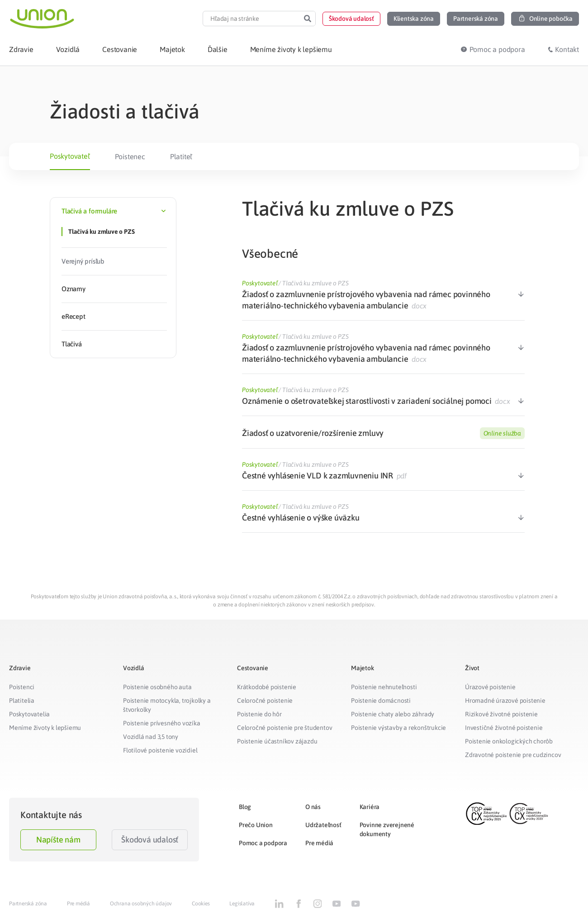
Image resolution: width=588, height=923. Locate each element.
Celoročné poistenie (265, 701)
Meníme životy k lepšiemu (45, 728)
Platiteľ (181, 156)
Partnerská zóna (28, 904)
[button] (351, 19)
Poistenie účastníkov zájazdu (277, 741)
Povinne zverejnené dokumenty (387, 829)
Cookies (201, 904)
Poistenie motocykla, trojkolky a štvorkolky (167, 705)
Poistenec (130, 156)
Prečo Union (256, 825)
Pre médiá (319, 843)
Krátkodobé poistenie (267, 687)
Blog (245, 807)
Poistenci (22, 687)
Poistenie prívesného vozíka (162, 723)
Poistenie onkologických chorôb (509, 741)
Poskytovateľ (70, 156)
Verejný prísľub (83, 261)
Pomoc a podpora (263, 843)
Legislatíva (242, 904)
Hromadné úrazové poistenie (505, 701)
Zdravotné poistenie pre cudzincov (513, 755)
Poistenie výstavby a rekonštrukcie (398, 728)
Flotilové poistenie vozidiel (160, 750)
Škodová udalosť (150, 840)
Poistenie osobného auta (157, 687)
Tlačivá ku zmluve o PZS (101, 232)
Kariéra (370, 807)
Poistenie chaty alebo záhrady (393, 714)
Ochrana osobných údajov (141, 904)
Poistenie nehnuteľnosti (384, 687)
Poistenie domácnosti (381, 701)
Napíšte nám (58, 840)
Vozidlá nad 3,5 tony (151, 737)
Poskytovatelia (29, 714)
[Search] (308, 19)
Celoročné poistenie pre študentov (285, 728)
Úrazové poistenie (490, 687)
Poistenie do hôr (259, 714)
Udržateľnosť (323, 825)
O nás (313, 807)
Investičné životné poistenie (504, 728)
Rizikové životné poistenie (501, 714)
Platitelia (22, 701)
